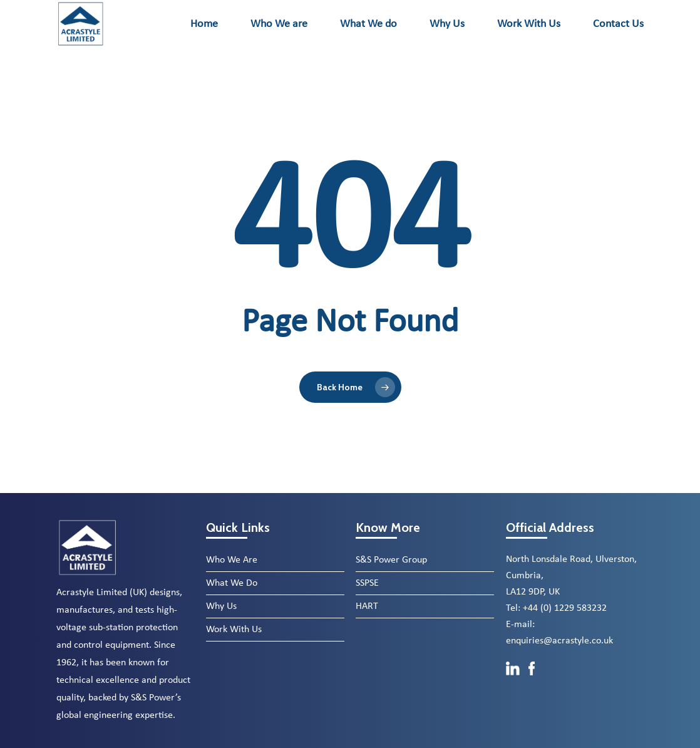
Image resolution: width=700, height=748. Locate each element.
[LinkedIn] (514, 682)
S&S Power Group (391, 560)
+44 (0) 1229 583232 (565, 608)
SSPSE (367, 583)
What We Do (232, 583)
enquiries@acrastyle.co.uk (559, 641)
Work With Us (234, 630)
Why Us (221, 606)
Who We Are (232, 560)
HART (367, 606)
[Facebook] (532, 682)
